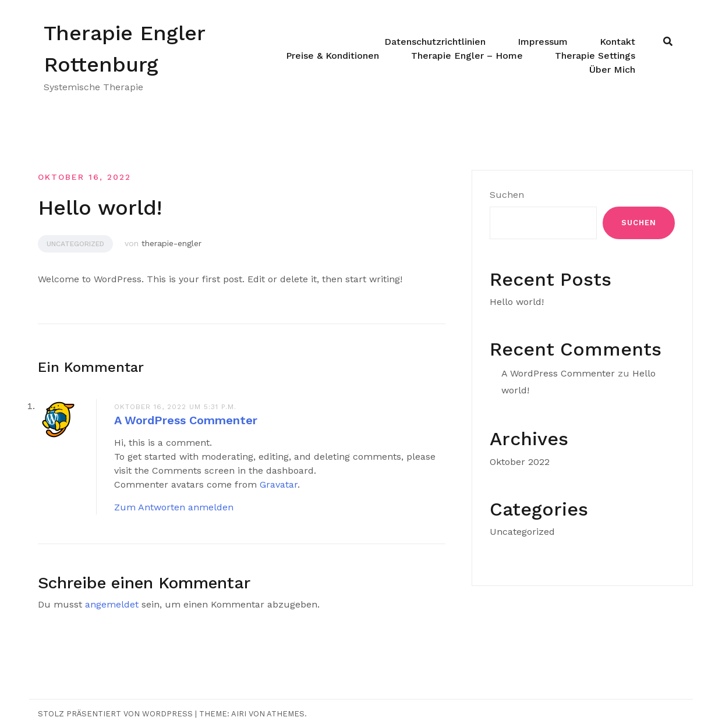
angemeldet (112, 604)
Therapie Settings (595, 56)
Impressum (543, 42)
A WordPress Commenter (186, 420)
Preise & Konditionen (332, 56)
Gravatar (279, 484)
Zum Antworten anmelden (174, 507)
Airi (239, 714)
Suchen (507, 195)
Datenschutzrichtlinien (435, 42)
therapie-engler (171, 243)
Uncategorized (75, 244)
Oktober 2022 (520, 462)
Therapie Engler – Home (467, 56)
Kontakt (617, 42)
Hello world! (517, 302)
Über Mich (612, 70)
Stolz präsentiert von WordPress (115, 714)
